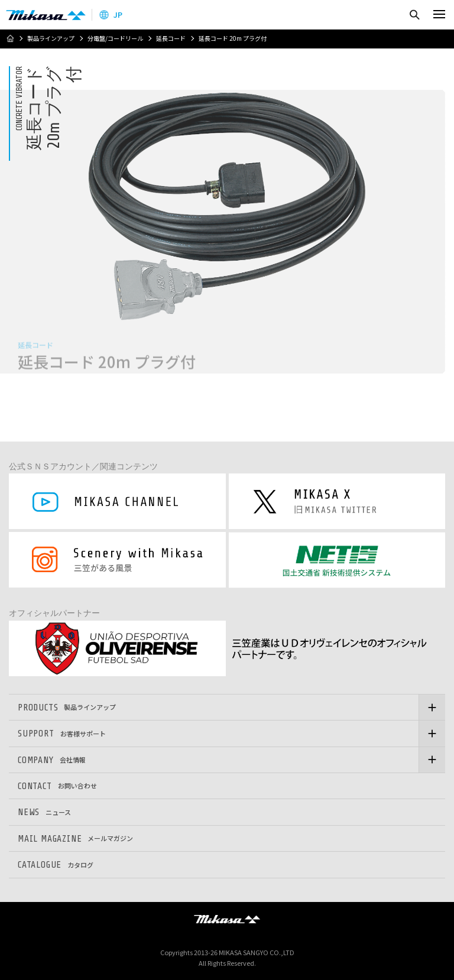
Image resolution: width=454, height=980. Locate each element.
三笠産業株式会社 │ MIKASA (227, 919)
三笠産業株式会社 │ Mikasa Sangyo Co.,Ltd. (46, 15)
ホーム (10, 38)
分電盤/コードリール (115, 38)
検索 (414, 14)
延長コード (171, 38)
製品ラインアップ (51, 38)
